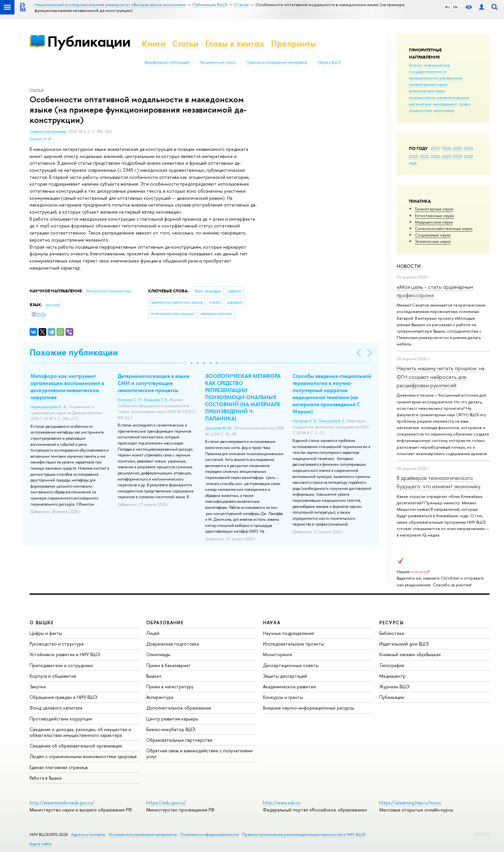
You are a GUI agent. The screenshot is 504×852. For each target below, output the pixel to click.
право (465, 104)
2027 (436, 148)
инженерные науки (427, 91)
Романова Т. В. (156, 400)
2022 (424, 156)
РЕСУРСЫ (392, 623)
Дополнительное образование (179, 708)
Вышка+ (154, 676)
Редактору (481, 833)
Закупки (38, 687)
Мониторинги (278, 654)
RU (448, 7)
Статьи (185, 44)
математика (420, 104)
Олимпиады (158, 654)
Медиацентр (392, 676)
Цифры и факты (46, 633)
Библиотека (392, 633)
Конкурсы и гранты (283, 697)
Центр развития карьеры (172, 719)
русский (53, 305)
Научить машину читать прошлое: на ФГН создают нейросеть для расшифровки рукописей (441, 377)
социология (420, 110)
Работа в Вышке (46, 778)
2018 (468, 156)
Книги (154, 44)
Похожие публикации (74, 352)
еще (413, 163)
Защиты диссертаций (285, 676)
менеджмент (445, 104)
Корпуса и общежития (53, 676)
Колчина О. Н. (130, 400)
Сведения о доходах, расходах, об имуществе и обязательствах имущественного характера (80, 732)
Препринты (293, 44)
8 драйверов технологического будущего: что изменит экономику (439, 482)
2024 (468, 148)
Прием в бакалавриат (169, 665)
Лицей (153, 633)
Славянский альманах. (49, 132)
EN (455, 7)
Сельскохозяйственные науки (444, 228)
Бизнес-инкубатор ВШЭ (171, 729)
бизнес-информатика (429, 65)
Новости (409, 266)
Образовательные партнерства (179, 740)
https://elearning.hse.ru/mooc (410, 803)
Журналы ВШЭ (394, 687)
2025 (457, 148)
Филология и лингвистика (108, 291)
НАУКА (272, 623)
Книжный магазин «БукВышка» (410, 654)
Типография (392, 665)
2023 (414, 156)
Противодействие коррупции (61, 719)
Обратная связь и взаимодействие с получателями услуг (199, 753)
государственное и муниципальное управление (436, 75)
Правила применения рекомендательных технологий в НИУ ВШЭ (304, 834)
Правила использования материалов (277, 62)
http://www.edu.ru (282, 803)
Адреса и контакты (88, 834)
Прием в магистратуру (170, 687)
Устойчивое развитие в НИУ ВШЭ (65, 654)
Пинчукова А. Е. (332, 421)
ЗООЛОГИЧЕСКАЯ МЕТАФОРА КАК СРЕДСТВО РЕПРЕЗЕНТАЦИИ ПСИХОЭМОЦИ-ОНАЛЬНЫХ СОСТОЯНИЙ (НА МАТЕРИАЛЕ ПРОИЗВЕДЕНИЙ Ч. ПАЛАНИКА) (243, 397)
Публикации (89, 41)
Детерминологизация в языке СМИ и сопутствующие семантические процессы (153, 383)
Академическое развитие (289, 687)
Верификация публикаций (167, 62)
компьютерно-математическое (439, 97)
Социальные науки (433, 235)
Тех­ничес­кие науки (433, 241)
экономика (444, 110)
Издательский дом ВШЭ (404, 644)
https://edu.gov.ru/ (166, 803)
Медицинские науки (434, 222)
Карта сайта (40, 844)
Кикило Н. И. (41, 139)
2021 (435, 156)
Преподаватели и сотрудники (61, 665)
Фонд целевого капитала (56, 708)
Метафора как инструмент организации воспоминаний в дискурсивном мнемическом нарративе (67, 387)
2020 (446, 156)
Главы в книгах (235, 44)
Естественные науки (434, 215)
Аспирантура (160, 697)
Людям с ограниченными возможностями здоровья (83, 756)
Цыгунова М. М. (219, 428)
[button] (185, 363)
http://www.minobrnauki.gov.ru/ (62, 803)
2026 (446, 148)
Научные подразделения (288, 633)
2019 (458, 156)
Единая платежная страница (59, 767)
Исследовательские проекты (293, 644)
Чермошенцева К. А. (49, 407)
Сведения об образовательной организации (76, 746)
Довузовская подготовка (173, 644)
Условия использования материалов (143, 834)
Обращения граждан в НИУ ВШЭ (63, 697)
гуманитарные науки (428, 84)
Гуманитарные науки (434, 209)
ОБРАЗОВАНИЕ (165, 623)
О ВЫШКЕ (42, 623)
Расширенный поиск (218, 62)
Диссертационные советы (291, 665)
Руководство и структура (57, 644)
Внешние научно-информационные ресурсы (309, 708)
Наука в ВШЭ (329, 62)
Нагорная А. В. (305, 421)
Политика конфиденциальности (210, 834)
